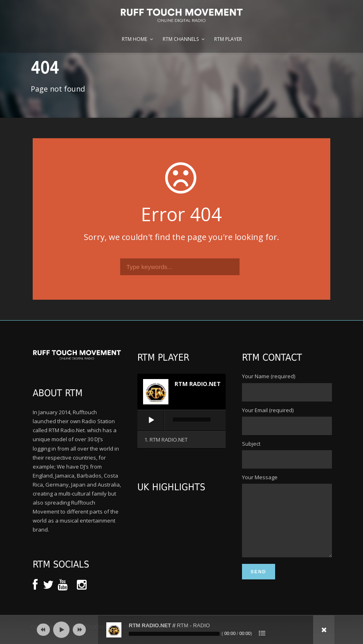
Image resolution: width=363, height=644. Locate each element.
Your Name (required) (286, 387)
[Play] (151, 420)
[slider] (192, 420)
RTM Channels (181, 39)
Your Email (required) (286, 421)
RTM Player (228, 39)
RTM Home (134, 39)
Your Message (286, 523)
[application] (181, 421)
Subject (286, 454)
